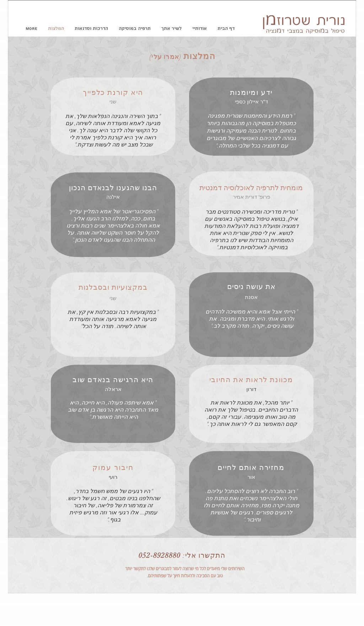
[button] (135, 29)
